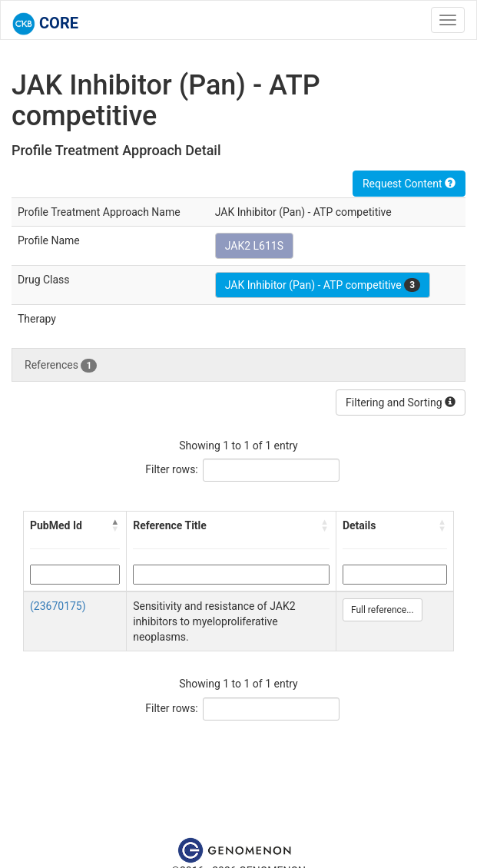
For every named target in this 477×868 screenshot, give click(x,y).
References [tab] (61, 366)
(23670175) (58, 606)
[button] (115, 525)
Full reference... (383, 610)
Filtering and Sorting (401, 403)
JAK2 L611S (254, 246)
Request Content (409, 184)
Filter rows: (172, 469)
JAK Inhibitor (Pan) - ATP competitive (323, 285)
